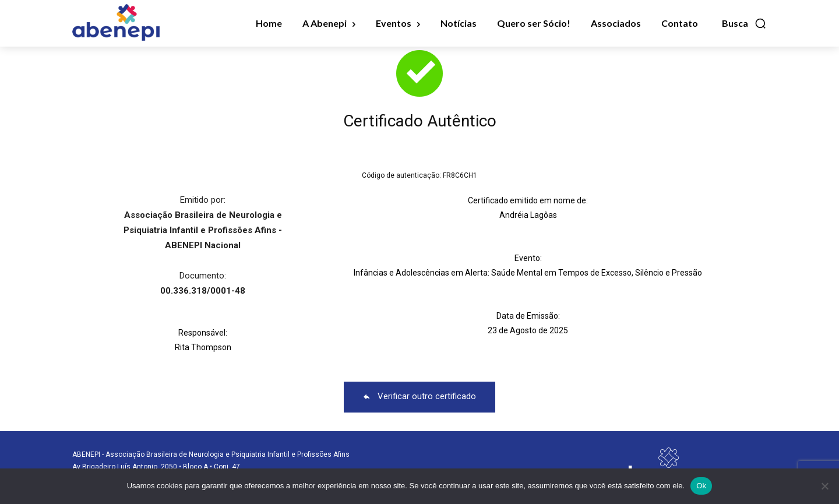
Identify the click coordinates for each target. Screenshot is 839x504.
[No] (824, 486)
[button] (744, 23)
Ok (701, 486)
